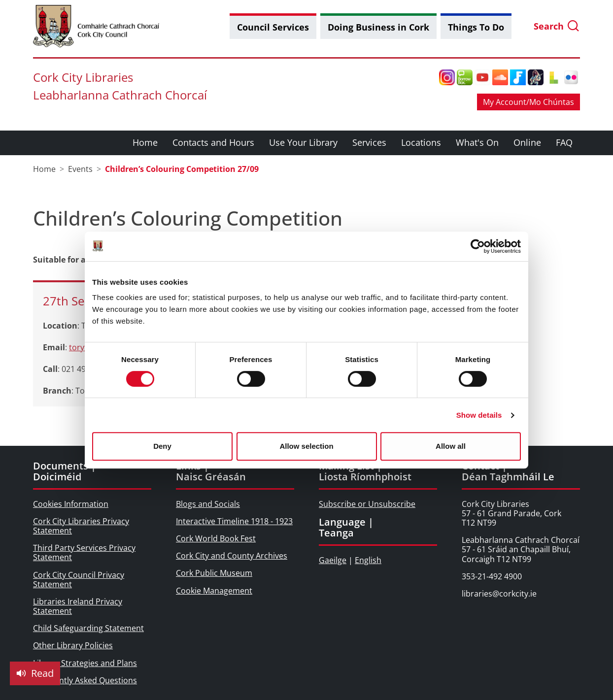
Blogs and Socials (208, 504)
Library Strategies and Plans (85, 663)
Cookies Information (71, 504)
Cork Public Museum (214, 573)
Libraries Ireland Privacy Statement (78, 606)
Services (369, 142)
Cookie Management (214, 591)
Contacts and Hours (213, 142)
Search (557, 26)
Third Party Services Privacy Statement (84, 552)
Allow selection (306, 446)
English (368, 560)
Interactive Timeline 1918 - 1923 (234, 521)
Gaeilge (333, 560)
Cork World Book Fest (216, 538)
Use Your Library (303, 142)
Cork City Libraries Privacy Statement (81, 526)
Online (527, 142)
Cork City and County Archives (232, 556)
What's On (477, 142)
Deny (162, 446)
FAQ (564, 142)
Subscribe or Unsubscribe (367, 504)
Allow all (451, 446)
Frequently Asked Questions (85, 680)
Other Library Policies (73, 645)
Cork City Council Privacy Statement (79, 580)
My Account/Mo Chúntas (528, 102)
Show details (479, 415)
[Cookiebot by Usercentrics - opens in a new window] (478, 246)
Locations (421, 142)
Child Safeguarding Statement (88, 628)
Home (145, 142)
